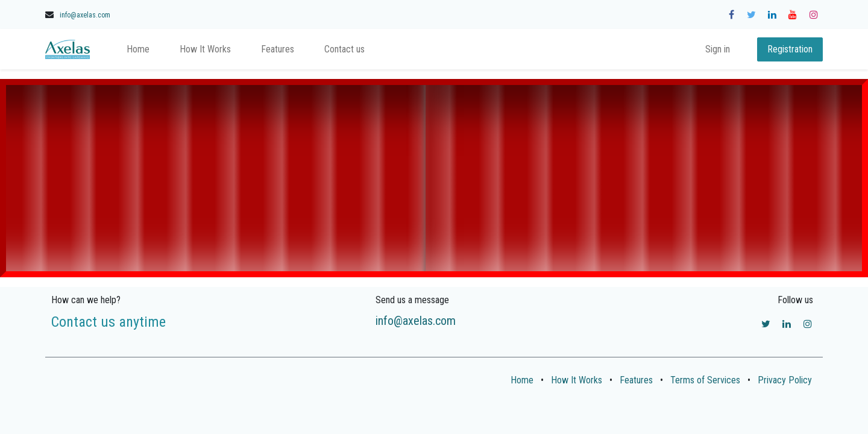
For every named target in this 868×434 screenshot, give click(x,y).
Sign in (718, 49)
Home (522, 380)
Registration (790, 49)
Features (636, 380)
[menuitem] (138, 49)
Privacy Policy (785, 380)
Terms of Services (705, 380)
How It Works (577, 380)
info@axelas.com (85, 15)
